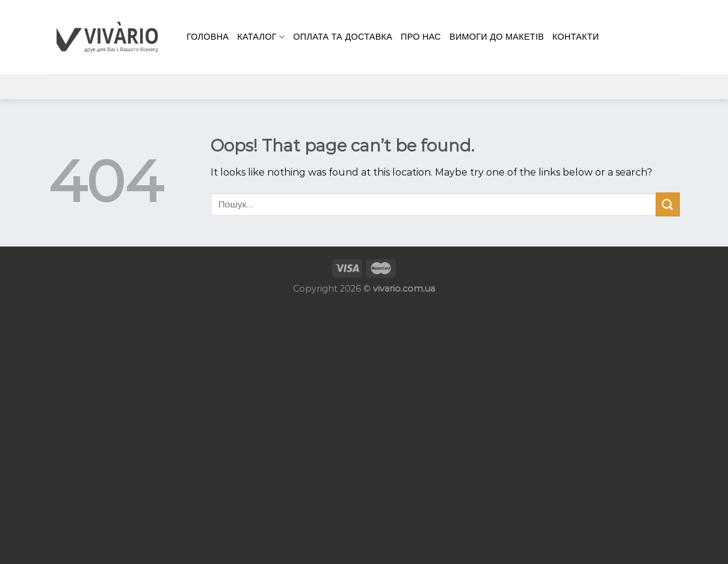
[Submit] (668, 204)
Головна (208, 37)
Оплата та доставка (343, 37)
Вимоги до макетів (497, 37)
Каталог (261, 37)
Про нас (421, 37)
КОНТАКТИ (576, 37)
